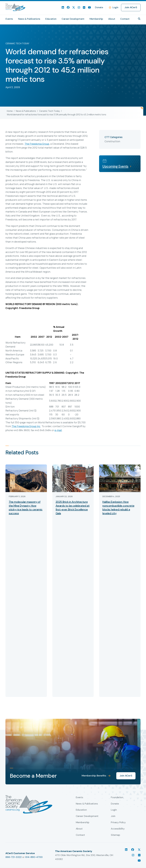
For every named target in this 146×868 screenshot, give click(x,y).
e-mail (58, 430)
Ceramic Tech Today (49, 111)
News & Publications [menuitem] (29, 19)
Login (115, 7)
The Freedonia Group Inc (26, 426)
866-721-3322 (13, 857)
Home (10, 111)
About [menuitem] (112, 19)
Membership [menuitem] (96, 19)
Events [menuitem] (9, 19)
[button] (139, 19)
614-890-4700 (34, 857)
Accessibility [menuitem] (118, 829)
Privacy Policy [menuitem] (118, 822)
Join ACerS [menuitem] (131, 7)
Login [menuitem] (114, 810)
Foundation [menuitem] (117, 797)
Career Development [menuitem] (73, 19)
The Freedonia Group (37, 144)
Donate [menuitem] (99, 7)
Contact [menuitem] (125, 19)
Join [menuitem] (113, 816)
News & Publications (26, 111)
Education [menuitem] (51, 19)
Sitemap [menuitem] (115, 835)
